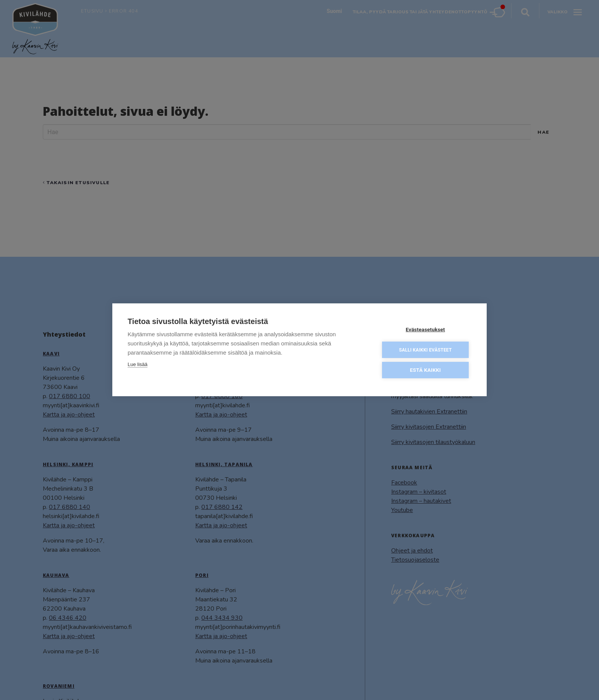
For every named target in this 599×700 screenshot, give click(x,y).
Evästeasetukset (425, 331)
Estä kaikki (425, 371)
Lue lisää (138, 365)
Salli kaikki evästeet (425, 351)
